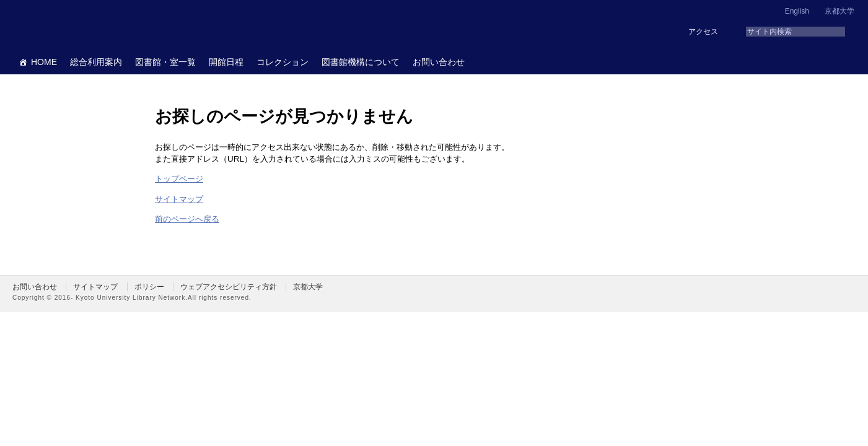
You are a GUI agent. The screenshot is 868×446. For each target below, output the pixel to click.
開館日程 (226, 62)
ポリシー (149, 287)
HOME (44, 62)
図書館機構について (361, 62)
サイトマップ (179, 199)
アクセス (703, 32)
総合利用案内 (96, 62)
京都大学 (840, 11)
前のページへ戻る (187, 219)
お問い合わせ (439, 62)
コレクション (283, 62)
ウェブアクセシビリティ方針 (229, 287)
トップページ (179, 179)
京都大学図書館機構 (108, 25)
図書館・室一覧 (165, 62)
